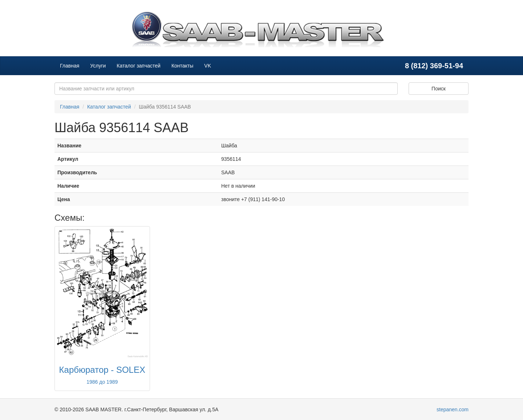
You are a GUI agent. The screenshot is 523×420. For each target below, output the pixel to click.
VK (208, 66)
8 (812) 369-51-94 (434, 66)
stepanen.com (453, 409)
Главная (70, 66)
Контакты (182, 66)
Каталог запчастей (139, 66)
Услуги (98, 66)
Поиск (439, 89)
